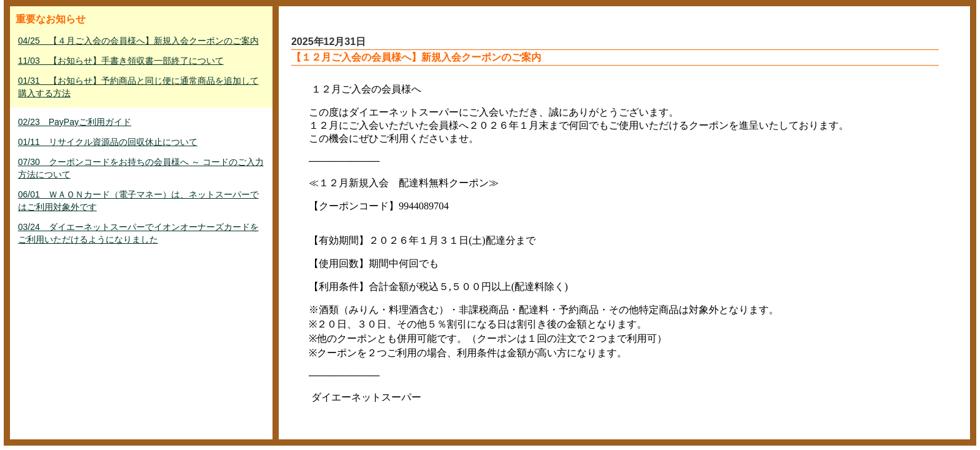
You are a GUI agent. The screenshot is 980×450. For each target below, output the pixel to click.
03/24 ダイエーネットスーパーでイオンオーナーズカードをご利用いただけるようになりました (138, 233)
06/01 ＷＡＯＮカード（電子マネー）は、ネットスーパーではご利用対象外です (138, 201)
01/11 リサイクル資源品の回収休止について (108, 142)
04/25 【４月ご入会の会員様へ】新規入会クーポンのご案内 (138, 41)
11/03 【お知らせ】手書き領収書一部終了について (121, 61)
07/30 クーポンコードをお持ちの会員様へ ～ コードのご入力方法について (141, 168)
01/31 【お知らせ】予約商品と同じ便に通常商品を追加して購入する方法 (138, 87)
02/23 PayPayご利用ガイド (75, 122)
